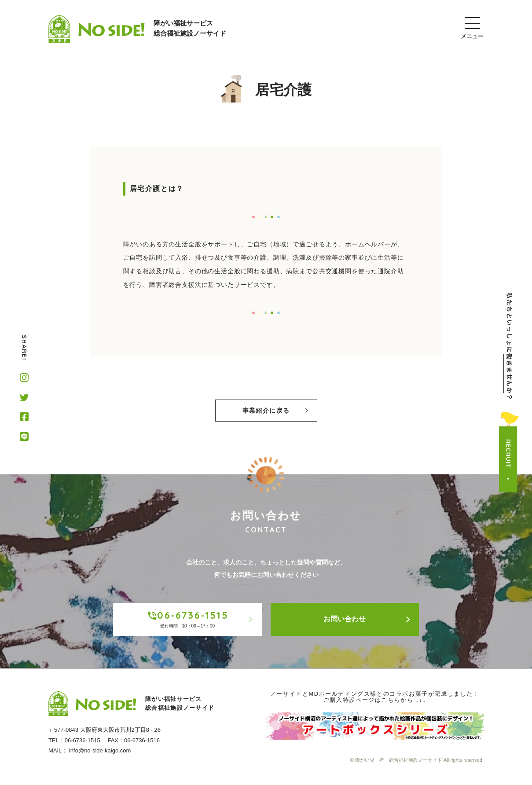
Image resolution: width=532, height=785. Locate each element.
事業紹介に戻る (275, 411)
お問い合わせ (367, 619)
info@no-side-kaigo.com (100, 750)
